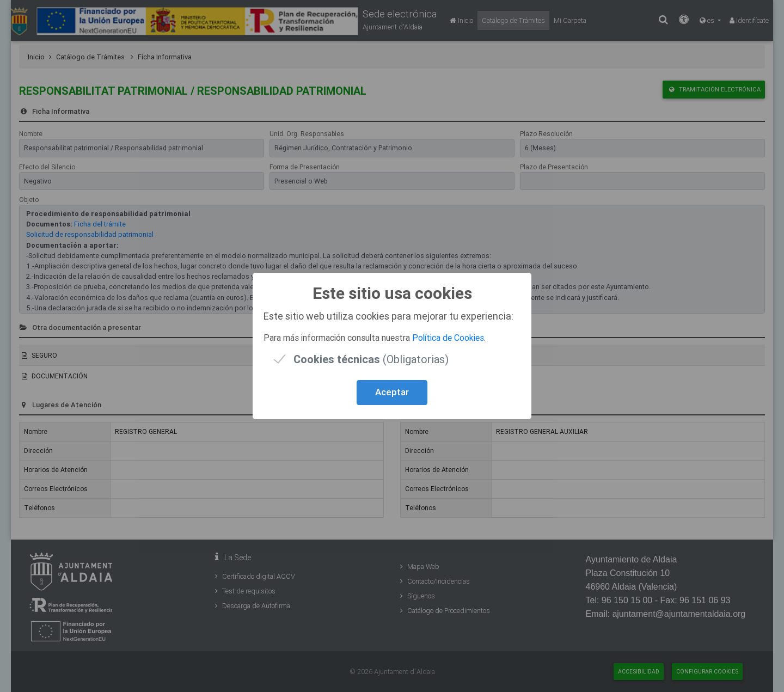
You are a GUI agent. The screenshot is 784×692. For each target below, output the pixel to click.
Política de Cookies (448, 338)
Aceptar (392, 392)
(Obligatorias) (371, 359)
